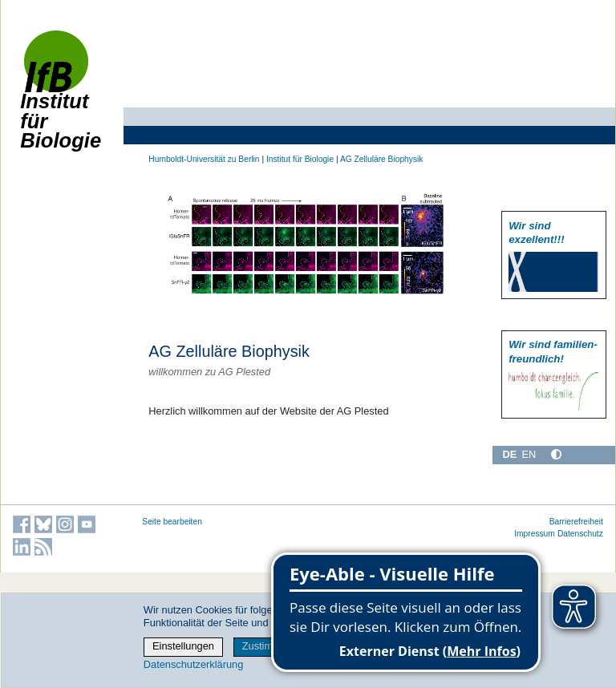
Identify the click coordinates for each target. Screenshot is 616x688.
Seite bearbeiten (172, 522)
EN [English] (529, 454)
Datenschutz (580, 534)
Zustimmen (267, 646)
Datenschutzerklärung (193, 664)
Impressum (535, 534)
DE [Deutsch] (509, 454)
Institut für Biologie (61, 98)
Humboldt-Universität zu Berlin (204, 159)
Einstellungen (183, 646)
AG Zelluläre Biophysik (382, 159)
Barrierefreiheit (576, 522)
